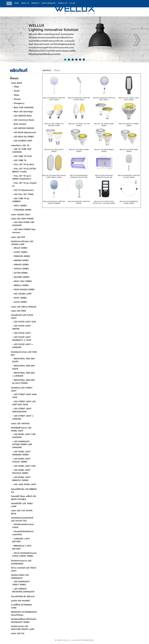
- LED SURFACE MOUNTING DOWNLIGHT (23, 590)
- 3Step (16, 95)
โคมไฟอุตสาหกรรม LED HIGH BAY (24, 353)
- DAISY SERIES (19, 298)
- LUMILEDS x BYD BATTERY (21, 540)
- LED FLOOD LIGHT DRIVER (21, 327)
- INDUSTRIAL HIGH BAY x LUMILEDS (24, 374)
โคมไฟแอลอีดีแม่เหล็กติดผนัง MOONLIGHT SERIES (24, 621)
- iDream (16, 99)
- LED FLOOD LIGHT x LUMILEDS (22, 346)
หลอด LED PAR (18, 237)
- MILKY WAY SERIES (22, 281)
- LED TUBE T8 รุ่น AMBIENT (21, 200)
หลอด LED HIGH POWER (22, 219)
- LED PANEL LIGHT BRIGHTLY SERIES (21, 479)
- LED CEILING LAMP (22, 294)
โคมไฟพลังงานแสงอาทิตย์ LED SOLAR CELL (22, 519)
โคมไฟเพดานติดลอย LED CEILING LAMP (22, 243)
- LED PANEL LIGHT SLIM (24, 466)
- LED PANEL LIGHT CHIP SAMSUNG (24, 436)
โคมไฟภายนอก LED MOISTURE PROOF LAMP (23, 628)
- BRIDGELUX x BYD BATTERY (22, 547)
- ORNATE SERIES (20, 264)
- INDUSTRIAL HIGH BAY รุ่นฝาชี (24, 367)
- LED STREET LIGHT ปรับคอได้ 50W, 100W (24, 403)
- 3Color (16, 91)
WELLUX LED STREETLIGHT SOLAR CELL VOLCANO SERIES (104, 202)
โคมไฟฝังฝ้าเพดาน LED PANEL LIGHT (21, 429)
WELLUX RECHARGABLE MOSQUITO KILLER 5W (104, 176)
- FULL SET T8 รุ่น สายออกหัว (24, 184)
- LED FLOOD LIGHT (21, 333)
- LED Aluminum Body (23, 120)
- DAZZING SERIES (21, 277)
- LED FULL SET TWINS (23, 194)
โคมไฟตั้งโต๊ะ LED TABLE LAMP (22, 505)
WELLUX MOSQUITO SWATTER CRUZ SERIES (54, 99)
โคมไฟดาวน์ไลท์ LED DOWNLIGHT (20, 576)
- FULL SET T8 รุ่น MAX (23, 164)
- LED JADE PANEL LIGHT (24, 484)
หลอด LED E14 (18, 633)
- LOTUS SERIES (20, 302)
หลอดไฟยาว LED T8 (20, 145)
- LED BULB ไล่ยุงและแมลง (24, 132)
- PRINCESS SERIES (21, 256)
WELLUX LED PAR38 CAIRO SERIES (104, 125)
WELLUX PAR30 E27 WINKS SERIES (129, 125)
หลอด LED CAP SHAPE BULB (22, 512)
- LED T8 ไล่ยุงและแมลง (23, 190)
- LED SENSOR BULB (22, 116)
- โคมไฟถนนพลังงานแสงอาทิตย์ (23, 526)
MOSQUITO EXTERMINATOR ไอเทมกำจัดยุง (24, 613)
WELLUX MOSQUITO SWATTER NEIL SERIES (104, 99)
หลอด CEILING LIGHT (21, 214)
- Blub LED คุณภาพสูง (22, 111)
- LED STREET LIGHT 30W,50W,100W (22, 410)
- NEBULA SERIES (20, 285)
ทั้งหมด (14, 78)
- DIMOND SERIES (20, 260)
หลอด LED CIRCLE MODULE (24, 307)
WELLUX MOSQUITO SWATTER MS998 (79, 202)
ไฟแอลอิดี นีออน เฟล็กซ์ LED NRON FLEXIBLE (24, 498)
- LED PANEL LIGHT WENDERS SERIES (21, 453)
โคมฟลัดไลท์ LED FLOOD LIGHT (22, 316)
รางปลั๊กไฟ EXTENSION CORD (21, 606)
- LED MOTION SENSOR (23, 128)
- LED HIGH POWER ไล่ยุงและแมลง (24, 231)
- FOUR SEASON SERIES (23, 289)
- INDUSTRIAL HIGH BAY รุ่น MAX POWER (24, 381)
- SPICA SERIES (19, 206)
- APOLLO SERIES (20, 269)
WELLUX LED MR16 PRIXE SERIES (129, 150)
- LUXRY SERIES (20, 252)
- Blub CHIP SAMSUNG (23, 107)
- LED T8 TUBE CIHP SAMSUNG (22, 151)
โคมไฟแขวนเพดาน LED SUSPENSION (21, 562)
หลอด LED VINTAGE (20, 423)
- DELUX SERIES (20, 248)
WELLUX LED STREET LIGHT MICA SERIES (129, 99)
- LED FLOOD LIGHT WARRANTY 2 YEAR (22, 338)
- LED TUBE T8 (19, 160)
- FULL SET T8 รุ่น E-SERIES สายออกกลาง (22, 177)
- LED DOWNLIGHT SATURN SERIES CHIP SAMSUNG (22, 444)
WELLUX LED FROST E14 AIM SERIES (79, 125)
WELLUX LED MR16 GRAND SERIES (79, 150)
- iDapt (16, 87)
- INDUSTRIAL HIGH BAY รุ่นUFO (24, 360)
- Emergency (18, 103)
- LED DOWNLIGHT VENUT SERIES (21, 583)
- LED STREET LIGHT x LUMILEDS (23, 417)
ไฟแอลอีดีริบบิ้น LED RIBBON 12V (24, 491)
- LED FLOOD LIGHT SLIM (24, 322)
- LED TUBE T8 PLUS (22, 156)
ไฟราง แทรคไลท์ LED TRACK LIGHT (24, 569)
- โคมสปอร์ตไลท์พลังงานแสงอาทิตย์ (23, 533)
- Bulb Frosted (19, 124)
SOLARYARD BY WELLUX (23, 596)
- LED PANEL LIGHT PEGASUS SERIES (21, 471)
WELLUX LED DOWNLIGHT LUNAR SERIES (129, 202)
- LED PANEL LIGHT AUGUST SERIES (21, 460)
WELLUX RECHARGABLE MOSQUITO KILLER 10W (79, 176)
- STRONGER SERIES (22, 210)
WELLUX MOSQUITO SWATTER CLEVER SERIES (129, 176)
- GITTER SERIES (20, 273)
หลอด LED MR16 (19, 311)
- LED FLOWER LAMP (22, 141)
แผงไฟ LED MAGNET (21, 601)
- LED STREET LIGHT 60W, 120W (25, 396)
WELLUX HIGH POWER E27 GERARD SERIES (54, 125)
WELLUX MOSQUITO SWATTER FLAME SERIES (79, 99)
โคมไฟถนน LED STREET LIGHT (22, 389)
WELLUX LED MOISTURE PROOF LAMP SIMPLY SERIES (54, 176)
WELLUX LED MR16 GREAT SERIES (54, 150)
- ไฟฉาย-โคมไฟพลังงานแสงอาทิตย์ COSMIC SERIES (24, 554)
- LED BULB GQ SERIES (23, 137)
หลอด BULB (16, 83)
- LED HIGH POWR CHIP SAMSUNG (23, 224)
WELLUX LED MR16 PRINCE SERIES (104, 150)
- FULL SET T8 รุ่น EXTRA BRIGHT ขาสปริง (24, 170)
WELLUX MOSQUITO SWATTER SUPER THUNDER (54, 202)
